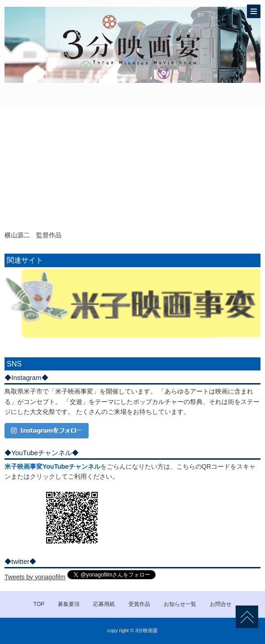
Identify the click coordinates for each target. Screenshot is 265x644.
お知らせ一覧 (180, 604)
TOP (39, 604)
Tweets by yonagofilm (35, 577)
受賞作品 (139, 604)
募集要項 (69, 604)
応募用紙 (104, 604)
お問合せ (221, 604)
